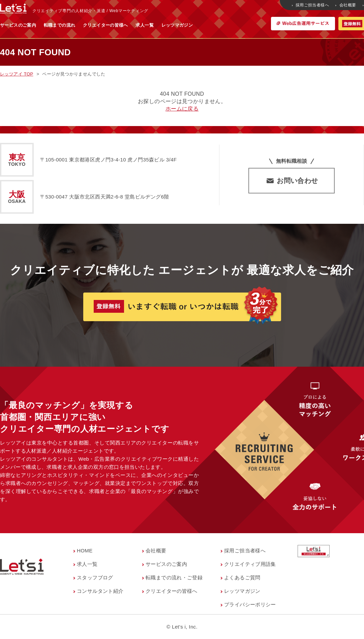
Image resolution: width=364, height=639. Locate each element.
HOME (85, 551)
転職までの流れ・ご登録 (174, 577)
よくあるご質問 (242, 577)
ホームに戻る (182, 109)
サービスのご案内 (84, 25)
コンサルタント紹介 (100, 591)
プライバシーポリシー (250, 604)
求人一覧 (211, 25)
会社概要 (346, 5)
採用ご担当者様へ (311, 5)
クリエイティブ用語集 (250, 564)
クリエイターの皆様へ (172, 25)
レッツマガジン (244, 25)
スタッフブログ (95, 577)
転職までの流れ (126, 25)
